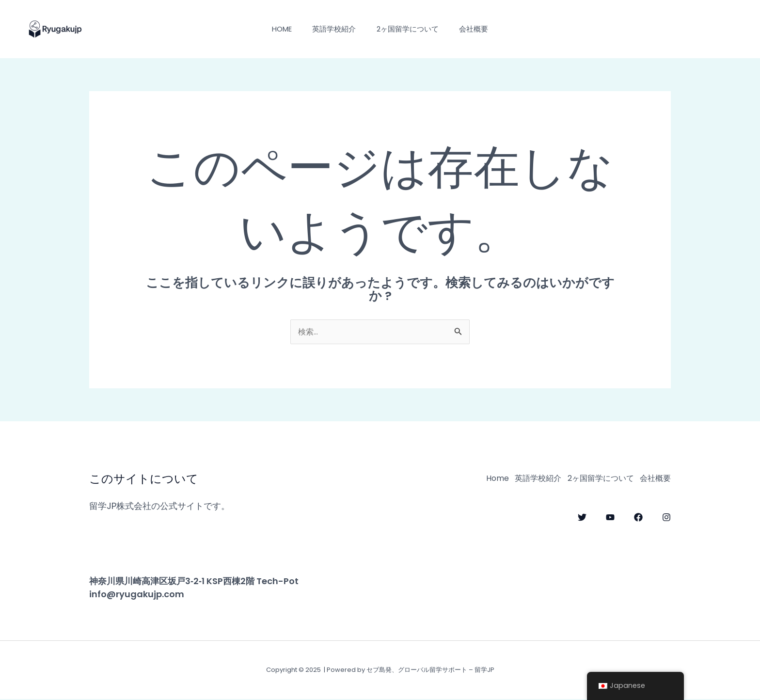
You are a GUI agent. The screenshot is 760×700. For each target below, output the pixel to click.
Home (277, 29)
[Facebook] (638, 515)
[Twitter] (582, 515)
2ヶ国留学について (410, 29)
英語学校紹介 (332, 29)
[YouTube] (610, 515)
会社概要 (479, 29)
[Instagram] (666, 515)
